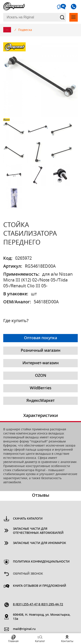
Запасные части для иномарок (40, 543)
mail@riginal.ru (24, 629)
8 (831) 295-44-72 (51, 604)
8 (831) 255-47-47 (25, 604)
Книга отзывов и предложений (40, 586)
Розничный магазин (41, 351)
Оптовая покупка (40, 338)
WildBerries (41, 388)
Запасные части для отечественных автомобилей (38, 531)
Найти (62, 17)
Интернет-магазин (41, 363)
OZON (41, 376)
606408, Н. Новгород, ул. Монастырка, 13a (42, 617)
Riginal (14, 6)
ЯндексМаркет (40, 401)
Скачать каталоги (28, 519)
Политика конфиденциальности (41, 562)
